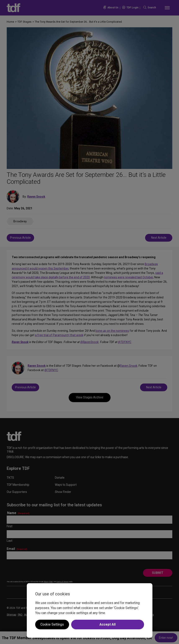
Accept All (108, 624)
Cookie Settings (52, 624)
